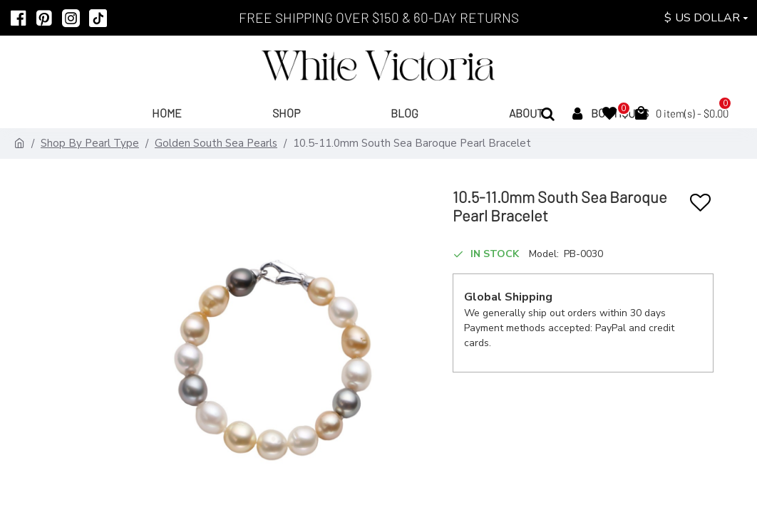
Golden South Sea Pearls (216, 143)
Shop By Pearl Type (90, 143)
